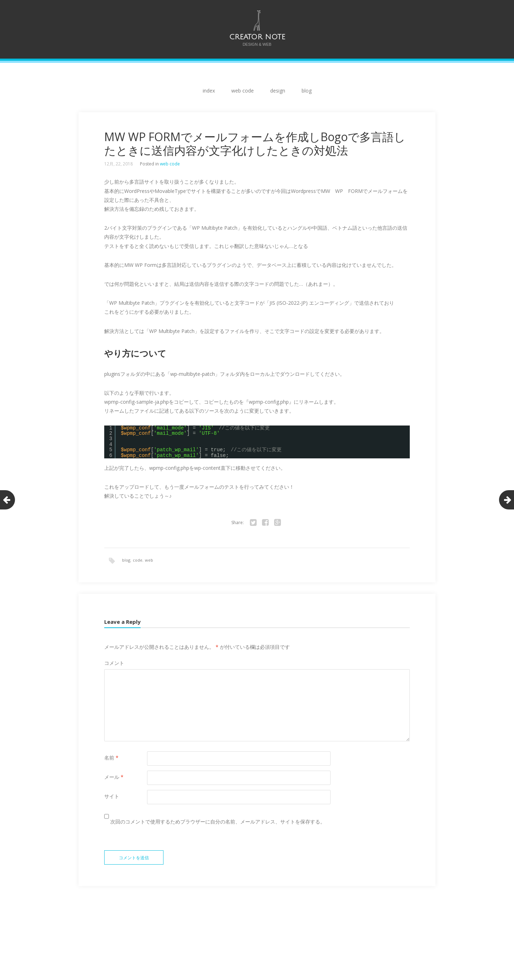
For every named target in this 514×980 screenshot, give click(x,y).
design (278, 91)
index (209, 91)
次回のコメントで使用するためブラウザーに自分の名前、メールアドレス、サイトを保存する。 (218, 822)
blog (307, 91)
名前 (111, 758)
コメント (114, 663)
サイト (112, 796)
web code (243, 91)
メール (114, 777)
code (138, 560)
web (149, 560)
